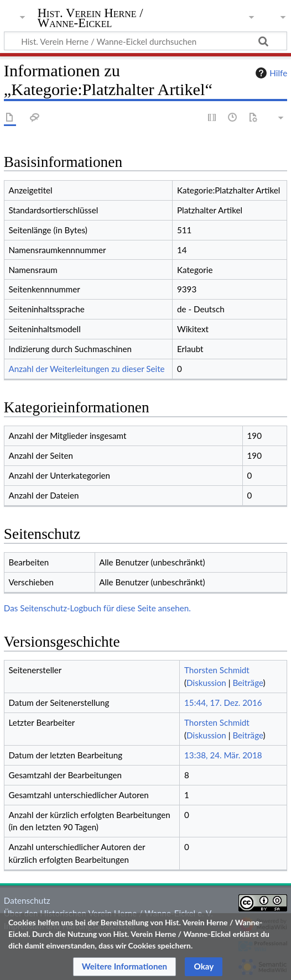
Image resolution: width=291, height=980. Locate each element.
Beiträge (248, 683)
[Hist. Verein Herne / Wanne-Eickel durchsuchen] (145, 41)
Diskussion (206, 683)
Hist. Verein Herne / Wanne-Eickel (90, 19)
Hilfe (270, 73)
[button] (125, 967)
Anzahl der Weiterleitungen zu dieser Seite (86, 369)
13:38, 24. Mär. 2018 (223, 755)
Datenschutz (27, 900)
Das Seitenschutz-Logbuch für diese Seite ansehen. (97, 608)
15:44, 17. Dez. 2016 (223, 703)
